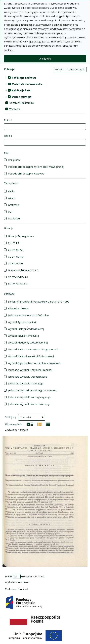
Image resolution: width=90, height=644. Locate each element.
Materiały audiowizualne (27, 84)
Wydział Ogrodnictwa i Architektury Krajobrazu (35, 363)
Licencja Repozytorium (21, 236)
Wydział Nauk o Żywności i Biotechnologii (31, 356)
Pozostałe (14, 218)
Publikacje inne (21, 90)
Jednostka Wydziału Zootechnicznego (29, 404)
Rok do (8, 136)
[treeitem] (45, 78)
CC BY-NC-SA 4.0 (18, 284)
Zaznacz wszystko (76, 69)
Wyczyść (60, 69)
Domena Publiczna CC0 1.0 (23, 270)
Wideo (12, 198)
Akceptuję (45, 59)
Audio (11, 191)
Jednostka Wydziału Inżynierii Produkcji (30, 370)
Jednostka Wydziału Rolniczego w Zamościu (33, 390)
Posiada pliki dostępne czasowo (26, 173)
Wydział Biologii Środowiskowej (26, 329)
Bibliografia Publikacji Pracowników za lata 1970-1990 (39, 302)
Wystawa (15, 109)
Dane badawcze (22, 97)
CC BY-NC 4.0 (16, 250)
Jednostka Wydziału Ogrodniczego (28, 377)
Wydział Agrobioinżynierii (22, 322)
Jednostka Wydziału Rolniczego (26, 383)
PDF (10, 212)
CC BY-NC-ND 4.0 (18, 277)
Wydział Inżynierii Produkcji (23, 336)
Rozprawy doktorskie (22, 103)
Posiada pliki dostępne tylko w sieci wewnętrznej (36, 167)
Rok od (8, 120)
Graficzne (13, 205)
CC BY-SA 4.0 (15, 263)
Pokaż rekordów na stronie (25, 576)
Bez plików (14, 160)
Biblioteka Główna (18, 308)
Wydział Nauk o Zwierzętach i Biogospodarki (33, 349)
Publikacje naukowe (24, 78)
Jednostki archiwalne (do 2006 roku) (28, 315)
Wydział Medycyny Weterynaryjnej (28, 342)
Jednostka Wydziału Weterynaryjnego (29, 397)
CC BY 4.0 (13, 243)
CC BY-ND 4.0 (16, 257)
